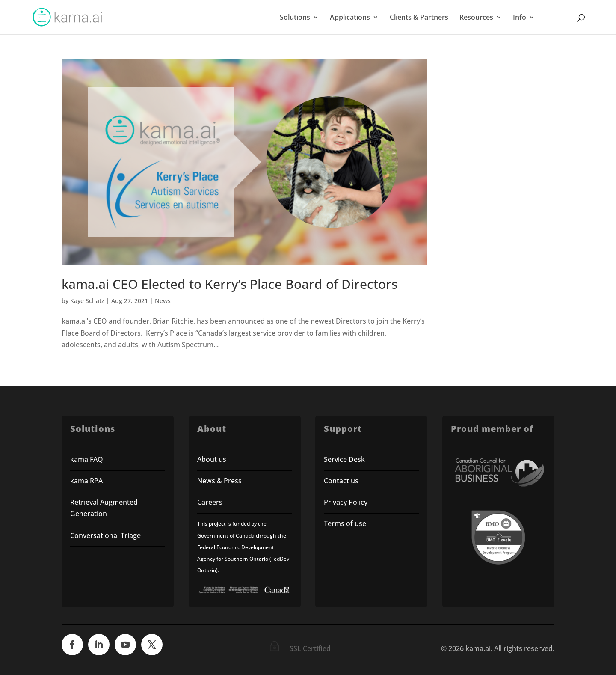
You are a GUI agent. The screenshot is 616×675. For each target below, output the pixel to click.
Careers (210, 502)
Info (520, 18)
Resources (476, 18)
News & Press (219, 481)
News (163, 301)
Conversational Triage (105, 535)
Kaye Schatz (87, 301)
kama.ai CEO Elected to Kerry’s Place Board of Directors (230, 284)
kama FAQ (87, 459)
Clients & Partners (419, 18)
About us (212, 459)
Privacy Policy (346, 502)
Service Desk (344, 459)
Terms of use (346, 523)
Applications (350, 18)
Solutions (295, 18)
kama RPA (86, 481)
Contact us (341, 481)
